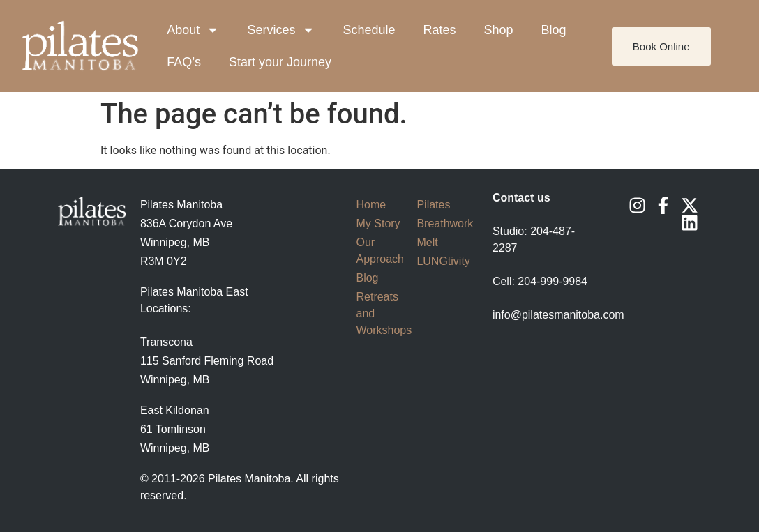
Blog (554, 30)
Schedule (369, 30)
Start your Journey (280, 62)
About (193, 30)
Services (281, 30)
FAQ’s (184, 62)
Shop (499, 30)
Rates (439, 30)
